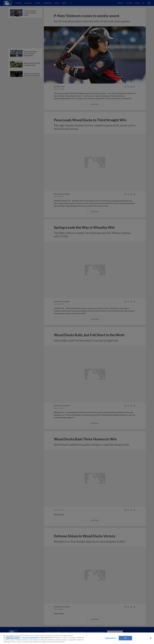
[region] (77, 638)
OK (125, 638)
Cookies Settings (110, 638)
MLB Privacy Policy (13, 638)
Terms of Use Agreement (30, 638)
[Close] (151, 638)
